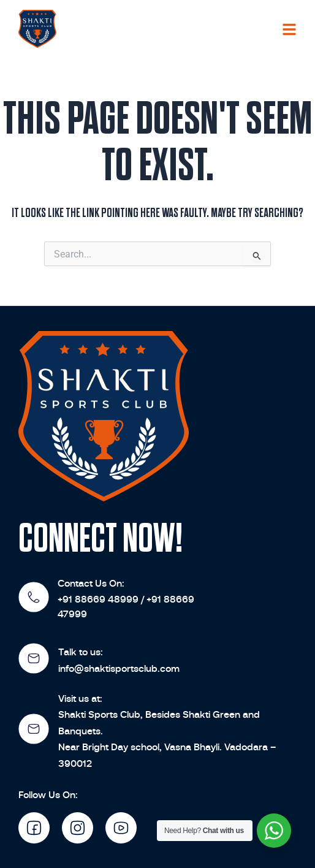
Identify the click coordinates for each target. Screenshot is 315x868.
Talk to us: (81, 652)
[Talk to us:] (34, 658)
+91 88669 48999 (98, 599)
